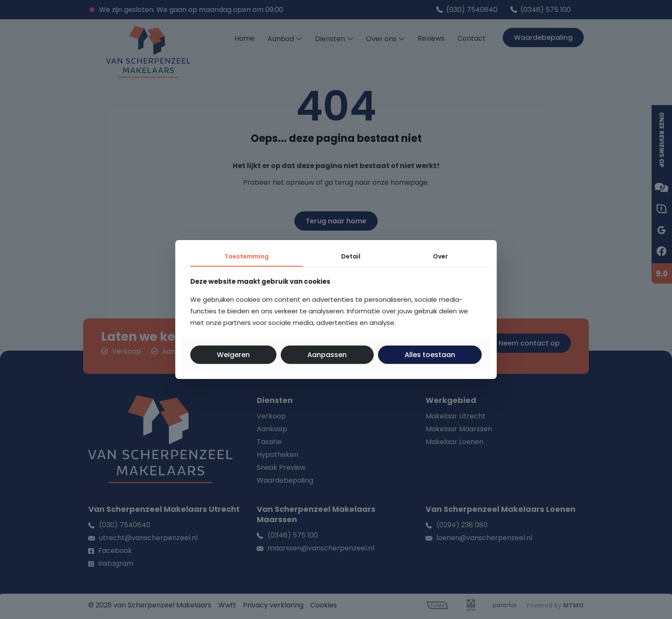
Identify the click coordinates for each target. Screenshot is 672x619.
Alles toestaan (430, 355)
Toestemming (247, 256)
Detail (351, 256)
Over (440, 256)
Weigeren (233, 355)
